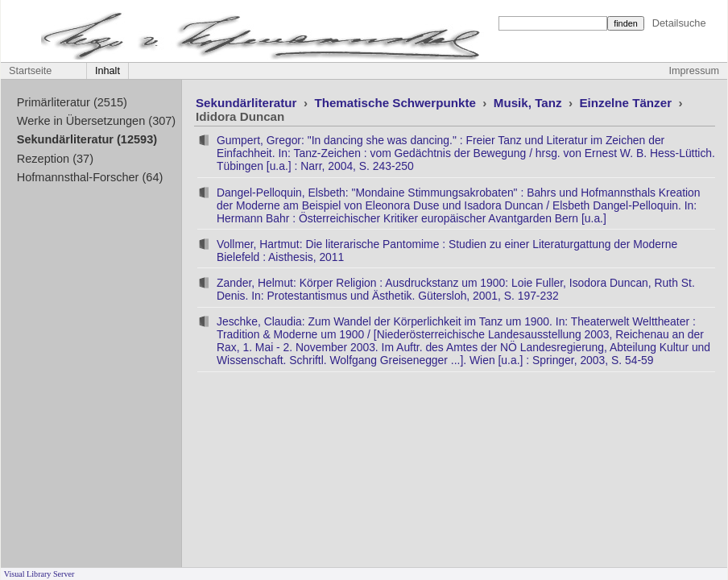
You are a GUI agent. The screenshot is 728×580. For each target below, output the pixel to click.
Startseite (30, 71)
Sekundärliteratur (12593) (87, 139)
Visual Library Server (39, 574)
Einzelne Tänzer (627, 103)
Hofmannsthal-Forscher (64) (90, 177)
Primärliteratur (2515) (72, 102)
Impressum (694, 71)
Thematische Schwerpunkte (397, 103)
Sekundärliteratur (248, 103)
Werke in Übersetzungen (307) (96, 121)
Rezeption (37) (55, 159)
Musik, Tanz (529, 103)
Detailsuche (679, 23)
